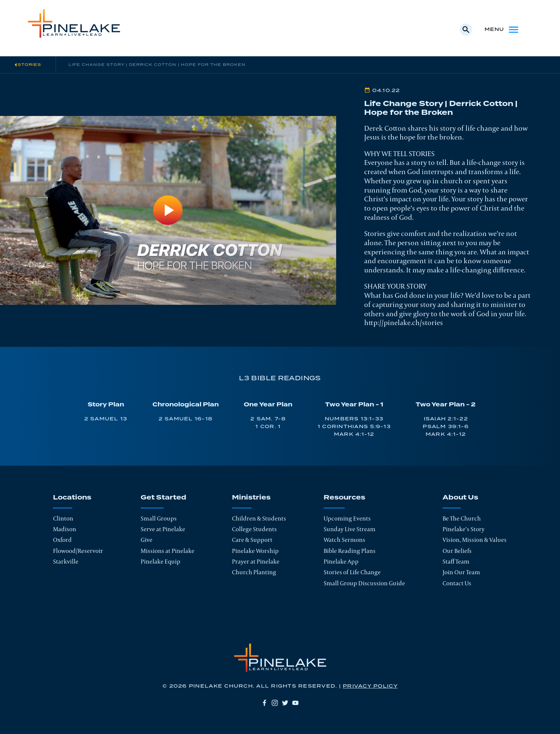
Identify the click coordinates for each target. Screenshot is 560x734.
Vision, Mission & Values (475, 540)
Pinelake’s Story (464, 529)
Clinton (63, 518)
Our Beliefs (457, 551)
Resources (344, 498)
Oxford (62, 540)
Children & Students (259, 518)
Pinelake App (341, 561)
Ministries (251, 498)
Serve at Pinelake (163, 529)
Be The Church (462, 518)
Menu (502, 30)
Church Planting (254, 572)
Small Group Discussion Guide (364, 583)
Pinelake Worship (255, 551)
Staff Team (456, 561)
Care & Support (252, 540)
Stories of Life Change (352, 572)
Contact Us (457, 583)
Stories (29, 65)
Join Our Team (461, 572)
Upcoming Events (347, 518)
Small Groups (159, 518)
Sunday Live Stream (350, 529)
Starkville (66, 561)
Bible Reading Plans (350, 551)
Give (147, 540)
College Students (254, 529)
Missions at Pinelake (168, 551)
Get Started (163, 498)
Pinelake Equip (161, 561)
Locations (72, 498)
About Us (460, 498)
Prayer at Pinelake (256, 561)
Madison (65, 529)
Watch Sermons (344, 540)
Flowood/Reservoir (78, 551)
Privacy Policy (370, 686)
